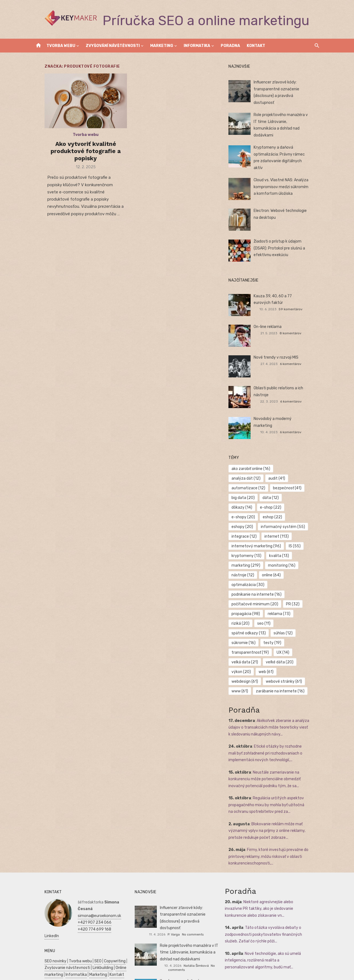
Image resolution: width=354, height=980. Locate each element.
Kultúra (40, 975)
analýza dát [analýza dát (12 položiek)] (296, 463)
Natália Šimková (196, 924)
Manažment (80, 955)
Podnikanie (43, 962)
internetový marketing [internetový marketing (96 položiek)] (292, 521)
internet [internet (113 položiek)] (248, 521)
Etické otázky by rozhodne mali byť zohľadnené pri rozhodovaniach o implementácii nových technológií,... (276, 719)
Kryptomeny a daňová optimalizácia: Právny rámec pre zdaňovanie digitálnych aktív (286, 150)
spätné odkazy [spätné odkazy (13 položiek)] (299, 598)
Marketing (162, 46)
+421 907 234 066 (83, 881)
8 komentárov (298, 327)
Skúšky (55, 975)
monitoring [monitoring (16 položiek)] (286, 540)
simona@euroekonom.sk (88, 874)
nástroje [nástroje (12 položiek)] (247, 550)
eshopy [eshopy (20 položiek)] (304, 502)
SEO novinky (44, 920)
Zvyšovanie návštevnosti (56, 926)
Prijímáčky (102, 955)
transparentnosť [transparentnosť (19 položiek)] (254, 618)
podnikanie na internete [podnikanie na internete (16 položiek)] (260, 569)
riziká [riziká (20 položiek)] (244, 598)
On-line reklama (271, 321)
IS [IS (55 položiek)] (241, 531)
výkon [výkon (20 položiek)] (245, 637)
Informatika (197, 46)
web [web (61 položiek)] (270, 637)
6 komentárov (298, 358)
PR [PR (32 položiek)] (297, 579)
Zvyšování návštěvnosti (113, 46)
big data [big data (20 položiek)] (283, 482)
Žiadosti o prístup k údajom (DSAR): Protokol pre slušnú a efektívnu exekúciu (289, 243)
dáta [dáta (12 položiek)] (244, 492)
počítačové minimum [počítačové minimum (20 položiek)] (259, 579)
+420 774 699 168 (83, 888)
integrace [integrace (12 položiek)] (300, 511)
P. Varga (186, 893)
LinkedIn (74, 894)
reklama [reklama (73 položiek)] (283, 589)
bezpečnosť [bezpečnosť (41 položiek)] (250, 482)
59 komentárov (298, 304)
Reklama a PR (83, 948)
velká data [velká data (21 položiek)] (249, 627)
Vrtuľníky (105, 948)
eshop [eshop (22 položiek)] (276, 502)
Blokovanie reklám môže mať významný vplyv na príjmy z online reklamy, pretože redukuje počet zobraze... (271, 796)
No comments (205, 893)
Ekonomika (82, 962)
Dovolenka (89, 975)
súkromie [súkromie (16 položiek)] (274, 608)
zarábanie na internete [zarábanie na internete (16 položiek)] (260, 656)
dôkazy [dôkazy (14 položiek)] (270, 492)
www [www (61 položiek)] (288, 647)
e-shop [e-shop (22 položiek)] (299, 492)
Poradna (230, 46)
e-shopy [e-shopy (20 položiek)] (247, 502)
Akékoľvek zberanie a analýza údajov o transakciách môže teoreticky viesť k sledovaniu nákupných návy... (273, 693)
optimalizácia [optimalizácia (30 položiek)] (252, 560)
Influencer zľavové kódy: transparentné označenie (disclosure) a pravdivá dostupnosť (288, 89)
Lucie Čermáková (196, 960)
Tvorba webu (61, 46)
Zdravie (101, 962)
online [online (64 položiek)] (275, 550)
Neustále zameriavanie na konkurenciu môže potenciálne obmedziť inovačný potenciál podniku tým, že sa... (268, 744)
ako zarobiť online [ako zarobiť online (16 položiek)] (255, 463)
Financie (63, 962)
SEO (87, 920)
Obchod (71, 975)
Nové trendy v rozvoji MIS (280, 352)
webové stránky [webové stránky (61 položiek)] (253, 647)
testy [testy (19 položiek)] (303, 608)
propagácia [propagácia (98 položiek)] (250, 589)
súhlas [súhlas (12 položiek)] (245, 608)
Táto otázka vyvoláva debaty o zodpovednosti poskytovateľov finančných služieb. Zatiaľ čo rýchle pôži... (274, 900)
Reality (60, 955)
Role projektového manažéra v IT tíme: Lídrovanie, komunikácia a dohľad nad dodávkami (287, 120)
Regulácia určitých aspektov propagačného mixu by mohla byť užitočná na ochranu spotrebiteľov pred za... (273, 770)
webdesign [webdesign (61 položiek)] (298, 637)
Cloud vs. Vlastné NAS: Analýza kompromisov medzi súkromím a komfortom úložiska (286, 181)
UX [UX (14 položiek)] (287, 618)
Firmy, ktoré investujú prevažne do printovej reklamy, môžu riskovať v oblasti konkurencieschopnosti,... (272, 822)
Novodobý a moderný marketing (286, 413)
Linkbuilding (92, 926)
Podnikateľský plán (50, 969)
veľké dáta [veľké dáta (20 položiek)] (283, 627)
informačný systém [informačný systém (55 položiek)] (257, 511)
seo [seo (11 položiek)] (268, 598)
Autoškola (42, 955)
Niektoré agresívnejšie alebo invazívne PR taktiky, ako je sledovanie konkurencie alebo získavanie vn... (275, 874)
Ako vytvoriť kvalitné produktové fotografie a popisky (78, 156)
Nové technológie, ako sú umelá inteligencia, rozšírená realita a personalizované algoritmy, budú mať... (271, 926)
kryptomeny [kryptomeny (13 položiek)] (270, 531)
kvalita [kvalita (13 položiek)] (303, 531)
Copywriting (103, 920)
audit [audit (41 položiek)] (244, 473)
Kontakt (256, 46)
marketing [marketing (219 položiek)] (250, 540)
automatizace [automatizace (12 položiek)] (277, 473)
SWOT (116, 962)
